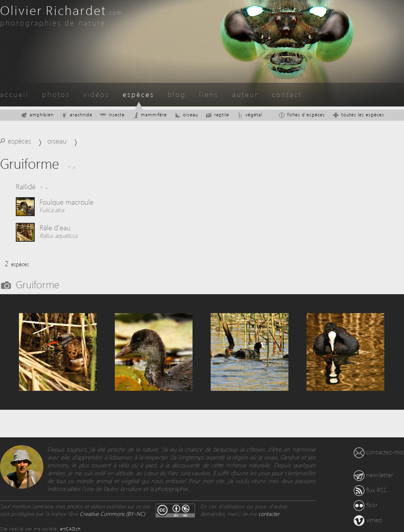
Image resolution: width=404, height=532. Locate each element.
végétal (249, 115)
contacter (269, 514)
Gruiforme (37, 284)
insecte (112, 115)
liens (209, 94)
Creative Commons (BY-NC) (112, 514)
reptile (217, 115)
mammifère (149, 115)
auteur (245, 94)
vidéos (96, 94)
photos (56, 94)
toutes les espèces (358, 115)
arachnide (77, 115)
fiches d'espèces (302, 115)
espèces (138, 94)
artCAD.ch (70, 529)
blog (177, 94)
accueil (14, 94)
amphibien (37, 115)
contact (287, 94)
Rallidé (26, 186)
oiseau (186, 115)
